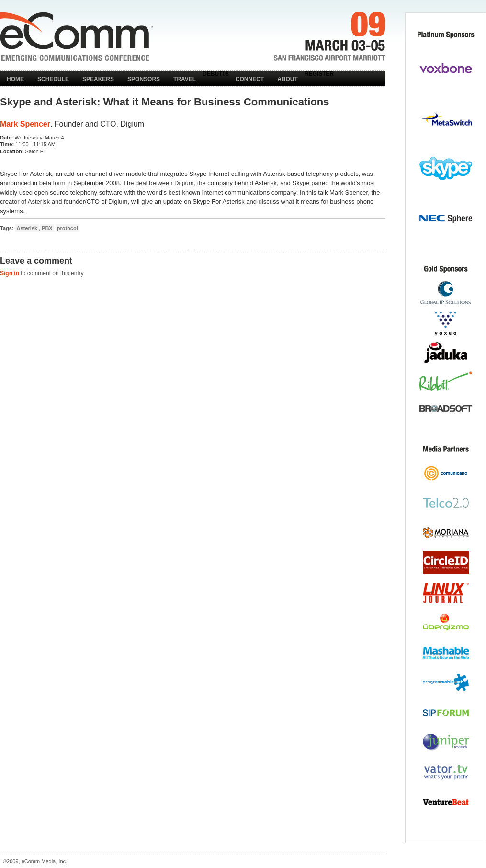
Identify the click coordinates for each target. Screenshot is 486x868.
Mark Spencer (25, 124)
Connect (250, 79)
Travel (185, 79)
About (288, 79)
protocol (68, 228)
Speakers (98, 79)
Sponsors (144, 79)
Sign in (10, 273)
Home (15, 79)
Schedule (53, 79)
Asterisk (27, 228)
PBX (47, 228)
